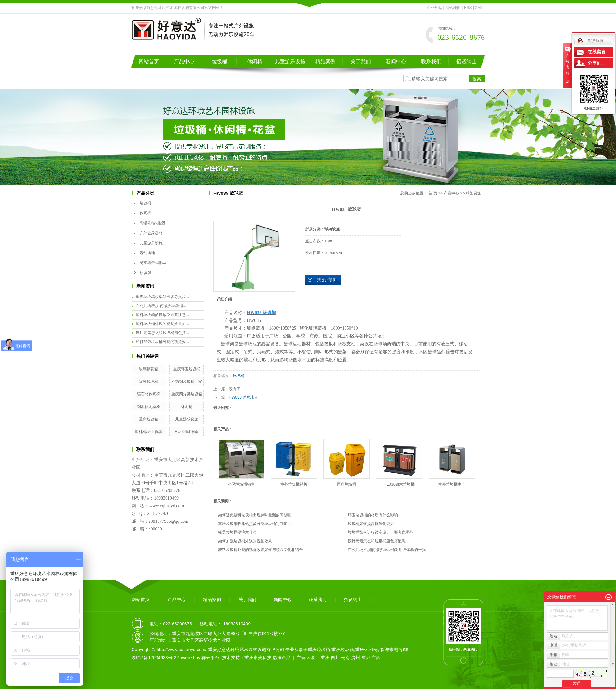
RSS (468, 8)
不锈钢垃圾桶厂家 (187, 382)
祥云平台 (210, 658)
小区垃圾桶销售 (241, 484)
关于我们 (361, 61)
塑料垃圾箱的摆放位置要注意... (162, 315)
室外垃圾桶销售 (294, 484)
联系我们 (431, 61)
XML (479, 8)
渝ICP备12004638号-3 (154, 658)
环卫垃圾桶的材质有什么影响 (373, 515)
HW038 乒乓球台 (243, 397)
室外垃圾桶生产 (452, 484)
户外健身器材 (151, 233)
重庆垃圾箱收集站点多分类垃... (162, 297)
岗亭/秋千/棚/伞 (153, 263)
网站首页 (149, 61)
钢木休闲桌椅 (149, 407)
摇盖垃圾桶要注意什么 (237, 532)
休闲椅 (255, 61)
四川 (335, 658)
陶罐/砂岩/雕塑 (152, 223)
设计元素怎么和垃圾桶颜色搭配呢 (377, 541)
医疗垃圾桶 (346, 484)
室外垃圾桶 (149, 382)
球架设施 (474, 193)
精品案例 (325, 61)
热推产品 (282, 658)
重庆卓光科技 (258, 658)
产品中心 (184, 61)
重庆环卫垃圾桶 (187, 369)
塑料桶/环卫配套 (149, 432)
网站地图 (453, 8)
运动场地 (147, 253)
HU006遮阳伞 (187, 432)
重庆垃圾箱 (149, 419)
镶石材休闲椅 (149, 394)
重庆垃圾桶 (319, 650)
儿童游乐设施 (290, 61)
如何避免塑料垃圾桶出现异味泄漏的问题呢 (255, 515)
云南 (345, 658)
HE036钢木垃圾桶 (399, 484)
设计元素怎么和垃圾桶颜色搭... (162, 333)
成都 (366, 658)
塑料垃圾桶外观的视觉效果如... (162, 324)
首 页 (433, 193)
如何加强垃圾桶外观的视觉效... (162, 342)
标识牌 (145, 273)
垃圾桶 (219, 61)
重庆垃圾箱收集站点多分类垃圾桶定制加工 (255, 524)
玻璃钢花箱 (149, 369)
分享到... (596, 63)
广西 (376, 658)
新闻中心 (396, 61)
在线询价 (323, 280)
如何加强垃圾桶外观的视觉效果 (245, 541)
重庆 (325, 658)
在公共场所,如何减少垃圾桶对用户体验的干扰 (387, 550)
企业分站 (434, 8)
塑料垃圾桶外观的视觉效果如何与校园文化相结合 (261, 550)
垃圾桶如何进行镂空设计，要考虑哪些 (381, 532)
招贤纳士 (466, 61)
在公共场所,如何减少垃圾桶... (161, 306)
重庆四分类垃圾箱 (187, 394)
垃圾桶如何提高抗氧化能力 (371, 524)
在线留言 (597, 52)
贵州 (355, 658)
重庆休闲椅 (366, 650)
